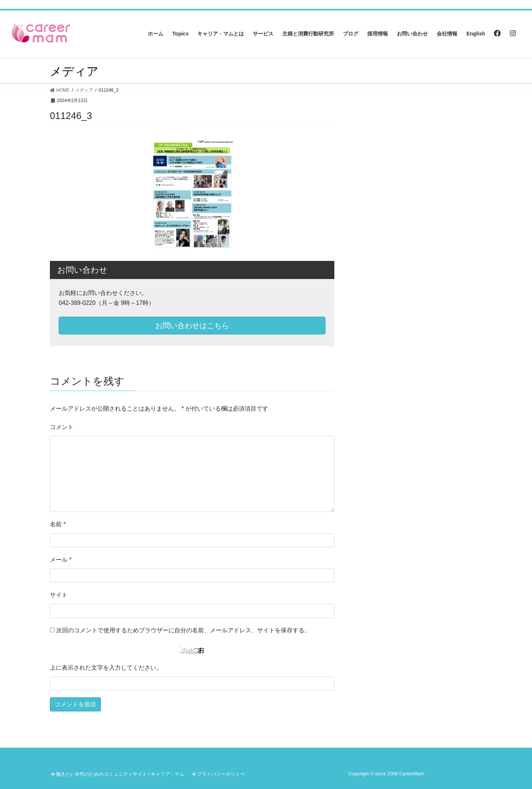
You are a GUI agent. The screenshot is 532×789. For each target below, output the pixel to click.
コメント (62, 427)
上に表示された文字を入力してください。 (106, 668)
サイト (59, 595)
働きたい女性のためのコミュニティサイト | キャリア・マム (120, 774)
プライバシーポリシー (221, 774)
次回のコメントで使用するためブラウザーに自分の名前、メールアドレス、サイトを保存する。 (183, 630)
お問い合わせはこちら (192, 326)
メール (61, 560)
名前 (58, 524)
